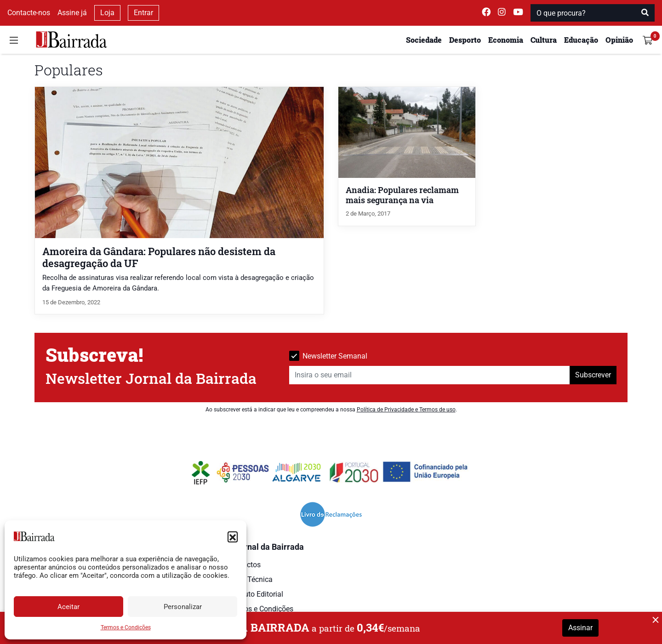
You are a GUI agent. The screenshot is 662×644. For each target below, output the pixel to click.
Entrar (143, 13)
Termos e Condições (126, 627)
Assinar (580, 628)
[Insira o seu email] (430, 375)
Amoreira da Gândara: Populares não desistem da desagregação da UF (159, 257)
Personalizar (183, 607)
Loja (107, 13)
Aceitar (68, 607)
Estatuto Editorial (255, 594)
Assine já (72, 13)
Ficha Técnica (250, 579)
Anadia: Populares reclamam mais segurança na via (402, 195)
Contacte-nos (29, 13)
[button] (233, 536)
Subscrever (593, 375)
